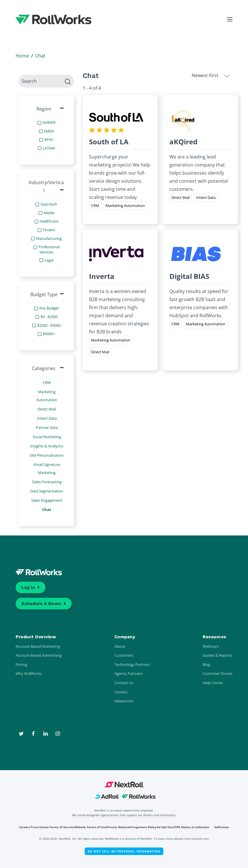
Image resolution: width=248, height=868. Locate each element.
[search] (46, 81)
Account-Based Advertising (39, 655)
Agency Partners (128, 673)
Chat (47, 509)
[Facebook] (34, 734)
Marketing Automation (47, 396)
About (120, 646)
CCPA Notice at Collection (191, 827)
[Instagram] (58, 734)
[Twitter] (22, 734)
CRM (47, 382)
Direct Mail (47, 409)
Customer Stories (218, 673)
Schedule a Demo (41, 604)
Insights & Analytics (47, 446)
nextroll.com (200, 839)
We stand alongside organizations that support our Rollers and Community (124, 815)
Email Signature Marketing (47, 468)
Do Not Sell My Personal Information (124, 851)
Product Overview (36, 637)
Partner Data (47, 428)
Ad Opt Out (165, 827)
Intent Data (47, 418)
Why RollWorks (29, 673)
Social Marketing (47, 437)
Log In (28, 587)
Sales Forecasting (47, 482)
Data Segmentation (47, 491)
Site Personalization (47, 455)
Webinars (211, 646)
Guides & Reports (218, 655)
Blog (206, 664)
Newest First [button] (211, 75)
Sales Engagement (47, 500)
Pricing (21, 664)
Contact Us (124, 683)
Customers (124, 655)
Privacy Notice (117, 827)
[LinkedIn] (46, 734)
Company (125, 637)
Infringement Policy (142, 827)
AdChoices (222, 827)
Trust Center (40, 827)
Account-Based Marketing (38, 646)
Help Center (213, 683)
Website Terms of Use (90, 827)
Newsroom (124, 701)
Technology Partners (132, 664)
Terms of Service (62, 827)
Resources (214, 637)
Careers (121, 692)
